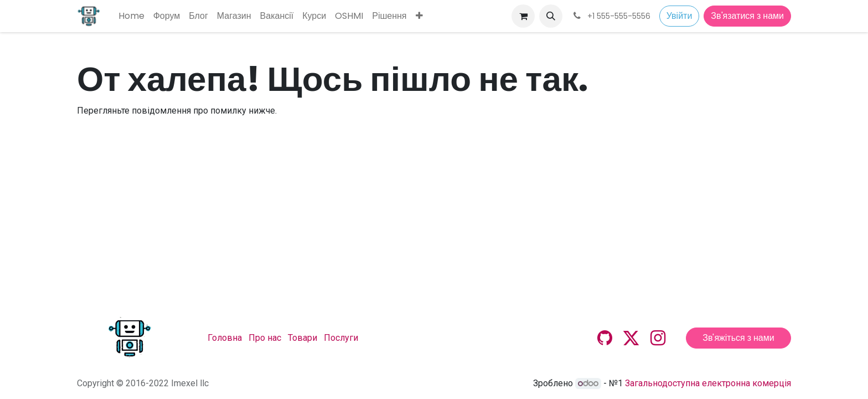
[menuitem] (131, 16)
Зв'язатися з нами (747, 16)
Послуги (341, 338)
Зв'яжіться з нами (738, 338)
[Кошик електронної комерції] (523, 16)
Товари (303, 338)
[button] (551, 16)
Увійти (680, 16)
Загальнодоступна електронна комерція (708, 383)
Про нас (265, 338)
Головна (225, 338)
